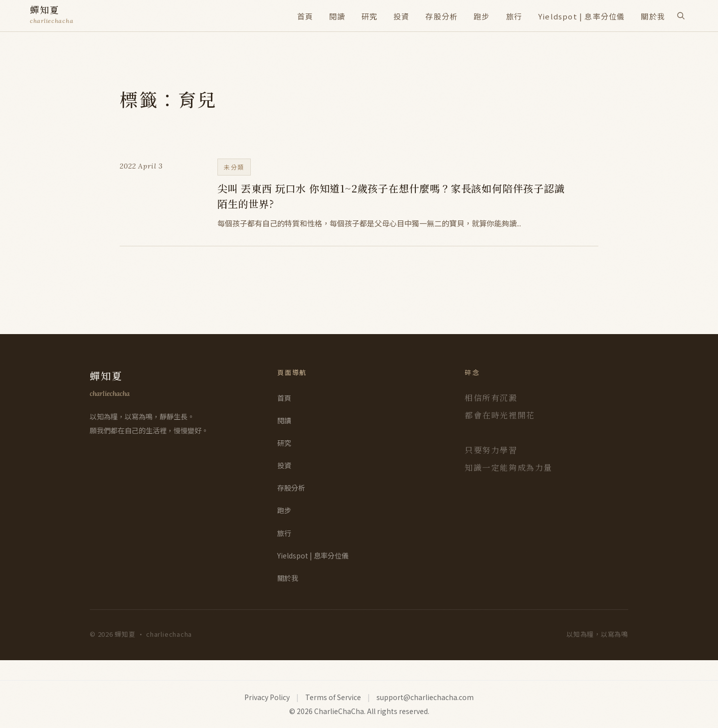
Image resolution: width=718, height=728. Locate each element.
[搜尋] (681, 15)
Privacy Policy (267, 697)
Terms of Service (333, 697)
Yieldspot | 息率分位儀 (581, 16)
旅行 (514, 16)
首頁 (305, 16)
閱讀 (337, 16)
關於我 (653, 16)
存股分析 (442, 16)
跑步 (482, 16)
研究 (369, 16)
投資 (401, 16)
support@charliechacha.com (425, 697)
